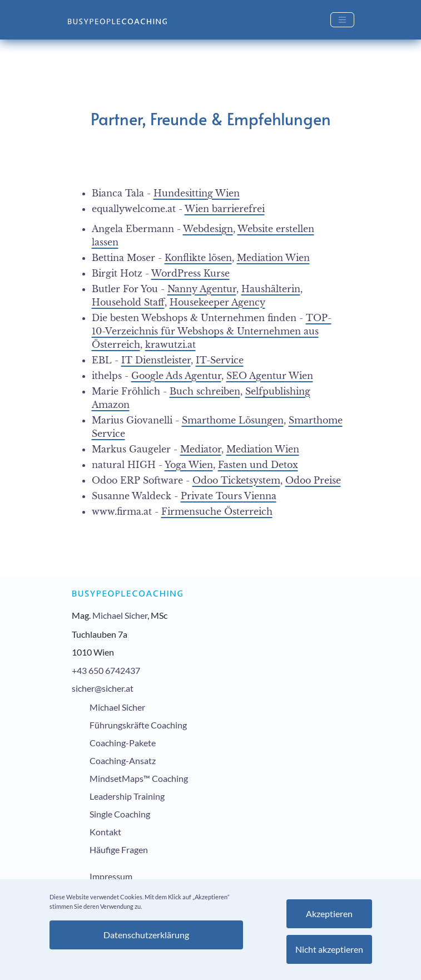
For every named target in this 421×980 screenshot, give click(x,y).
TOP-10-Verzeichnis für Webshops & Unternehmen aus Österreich (212, 331)
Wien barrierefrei (225, 209)
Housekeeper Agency (217, 302)
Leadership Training (127, 796)
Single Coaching (120, 814)
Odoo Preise (313, 480)
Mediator (201, 449)
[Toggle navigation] (342, 20)
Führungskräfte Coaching (138, 725)
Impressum (111, 876)
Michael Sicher (120, 615)
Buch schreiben (205, 391)
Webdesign (208, 229)
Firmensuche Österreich (217, 511)
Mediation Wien (273, 258)
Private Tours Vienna (229, 496)
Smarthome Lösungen (233, 420)
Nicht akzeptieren (329, 949)
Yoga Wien (189, 465)
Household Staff (128, 302)
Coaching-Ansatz (123, 760)
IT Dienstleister (156, 360)
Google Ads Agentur (176, 376)
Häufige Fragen (119, 850)
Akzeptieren (329, 913)
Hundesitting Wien (197, 193)
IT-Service (220, 360)
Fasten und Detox (258, 465)
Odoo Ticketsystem (236, 480)
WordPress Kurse (190, 273)
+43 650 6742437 (106, 670)
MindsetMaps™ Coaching (139, 778)
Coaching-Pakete (123, 743)
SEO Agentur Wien (270, 376)
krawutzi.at (170, 344)
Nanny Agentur (202, 289)
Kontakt (105, 832)
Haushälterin (271, 289)
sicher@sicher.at (103, 688)
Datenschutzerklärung (146, 935)
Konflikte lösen (198, 258)
